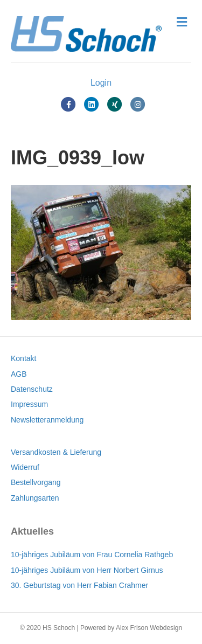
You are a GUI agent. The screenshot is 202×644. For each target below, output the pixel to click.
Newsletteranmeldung (47, 420)
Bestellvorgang (36, 482)
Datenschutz (32, 389)
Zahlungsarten (35, 498)
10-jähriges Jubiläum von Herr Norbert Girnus (87, 570)
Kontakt (23, 358)
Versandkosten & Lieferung (56, 452)
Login (101, 83)
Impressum (29, 404)
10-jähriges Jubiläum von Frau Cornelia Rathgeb (92, 555)
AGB (19, 374)
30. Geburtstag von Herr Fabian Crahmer (79, 585)
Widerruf (25, 467)
